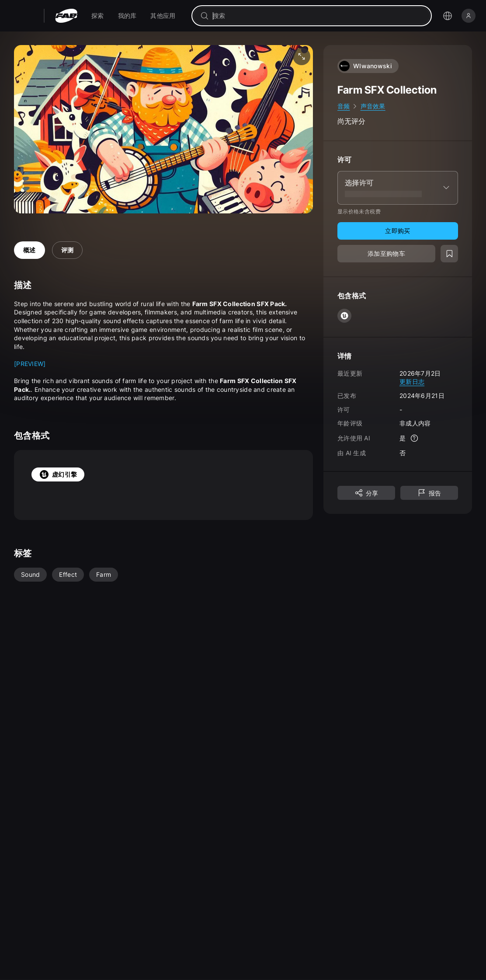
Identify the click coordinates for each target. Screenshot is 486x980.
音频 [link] (344, 106)
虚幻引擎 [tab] (58, 474)
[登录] (469, 16)
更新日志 (412, 382)
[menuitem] (98, 16)
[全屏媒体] (302, 56)
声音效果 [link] (373, 106)
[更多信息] (414, 438)
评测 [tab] (68, 250)
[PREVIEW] (30, 364)
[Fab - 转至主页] (66, 16)
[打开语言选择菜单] (448, 16)
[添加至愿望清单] (449, 254)
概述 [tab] (30, 250)
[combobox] (318, 16)
